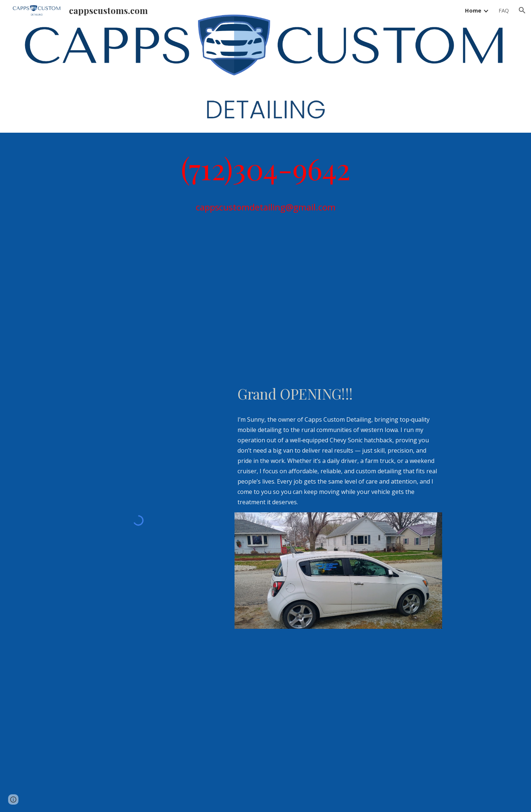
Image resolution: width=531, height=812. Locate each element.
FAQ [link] (504, 10)
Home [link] (473, 10)
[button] (522, 10)
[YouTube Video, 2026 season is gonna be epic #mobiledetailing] (338, 308)
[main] (265, 168)
